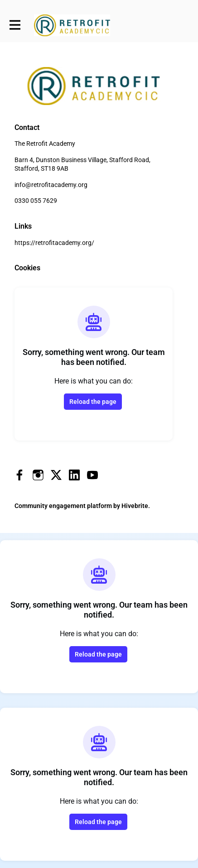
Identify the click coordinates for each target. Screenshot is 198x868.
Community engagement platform (63, 506)
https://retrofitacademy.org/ (54, 243)
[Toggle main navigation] (14, 25)
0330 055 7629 (36, 201)
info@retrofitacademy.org (51, 185)
